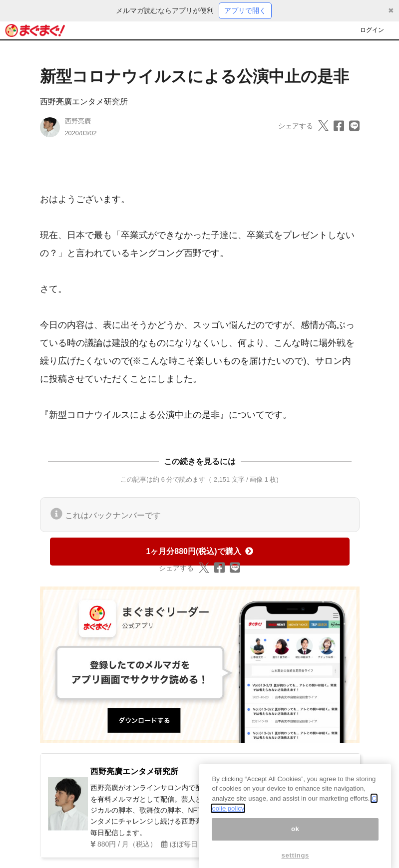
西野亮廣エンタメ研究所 (84, 102)
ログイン (372, 30)
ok (295, 836)
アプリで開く (245, 10)
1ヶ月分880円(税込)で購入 (199, 551)
